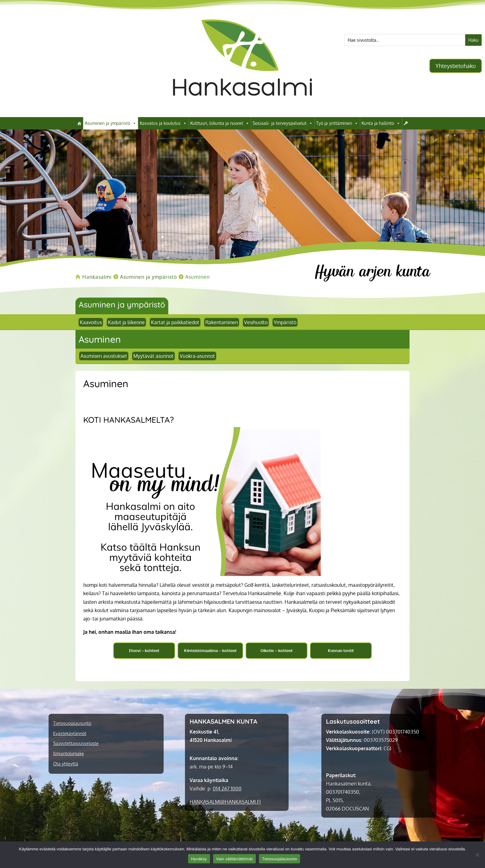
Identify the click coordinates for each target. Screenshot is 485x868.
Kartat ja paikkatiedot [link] (175, 322)
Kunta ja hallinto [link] (381, 123)
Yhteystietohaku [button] (456, 66)
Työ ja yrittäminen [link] (337, 123)
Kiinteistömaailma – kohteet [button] (210, 650)
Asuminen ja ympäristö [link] (111, 123)
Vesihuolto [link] (256, 322)
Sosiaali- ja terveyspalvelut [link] (283, 123)
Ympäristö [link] (285, 322)
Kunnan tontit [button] (341, 650)
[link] (242, 108)
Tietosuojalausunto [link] (72, 723)
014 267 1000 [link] (227, 789)
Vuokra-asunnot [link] (197, 356)
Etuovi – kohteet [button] (144, 650)
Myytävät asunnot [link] (153, 356)
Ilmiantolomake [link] (69, 754)
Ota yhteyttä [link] (66, 764)
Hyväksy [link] (199, 859)
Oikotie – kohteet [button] (277, 650)
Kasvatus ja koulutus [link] (163, 123)
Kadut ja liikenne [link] (126, 322)
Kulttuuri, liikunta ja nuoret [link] (220, 123)
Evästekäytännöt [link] (70, 734)
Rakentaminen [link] (222, 322)
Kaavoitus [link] (91, 322)
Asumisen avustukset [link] (104, 356)
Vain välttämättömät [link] (235, 859)
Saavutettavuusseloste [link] (76, 743)
